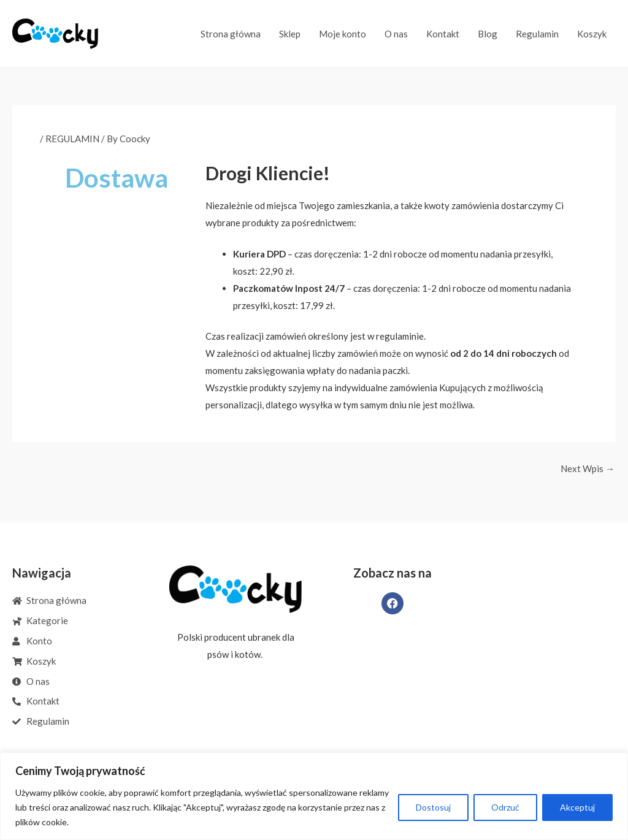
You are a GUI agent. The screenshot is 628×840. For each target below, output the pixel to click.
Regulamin (537, 34)
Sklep (290, 34)
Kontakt (443, 34)
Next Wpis (588, 469)
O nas (396, 34)
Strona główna (231, 34)
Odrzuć (505, 807)
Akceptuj (577, 807)
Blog (488, 34)
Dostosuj (433, 807)
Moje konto (343, 34)
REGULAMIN (72, 139)
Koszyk (592, 34)
